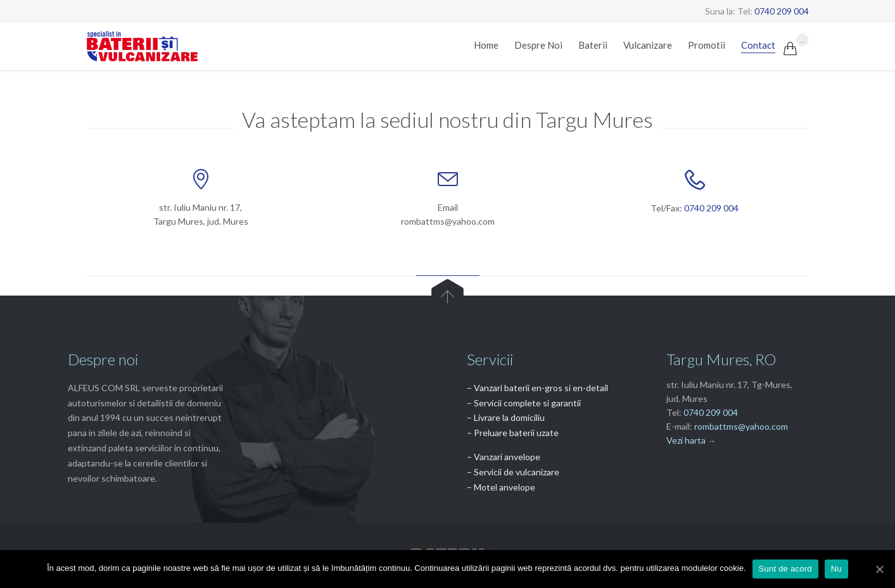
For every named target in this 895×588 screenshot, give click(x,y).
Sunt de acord (785, 569)
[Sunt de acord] (879, 569)
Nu (836, 569)
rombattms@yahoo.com (741, 426)
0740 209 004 (782, 11)
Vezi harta (686, 440)
